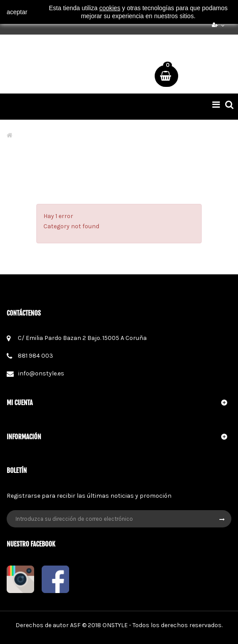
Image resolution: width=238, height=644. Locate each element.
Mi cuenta (20, 403)
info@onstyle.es (41, 373)
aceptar (17, 12)
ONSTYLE (115, 625)
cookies (110, 8)
